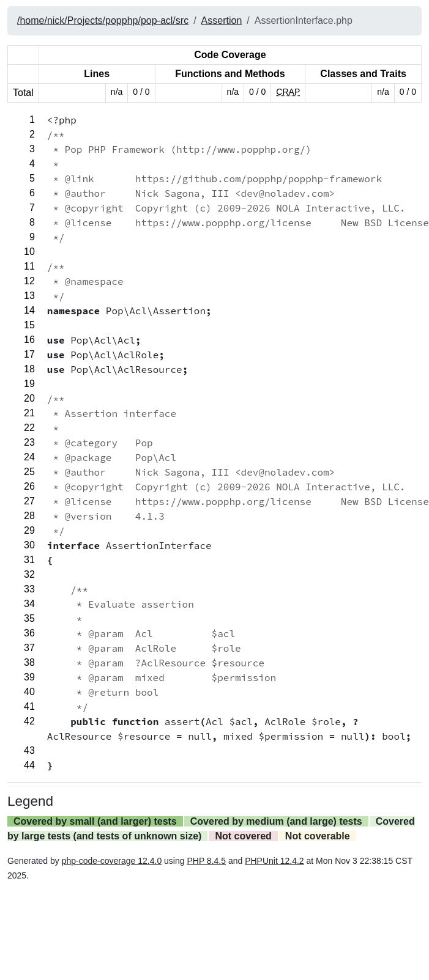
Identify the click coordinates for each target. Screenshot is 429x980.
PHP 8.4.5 (206, 861)
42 (29, 721)
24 (29, 457)
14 (29, 310)
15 (29, 325)
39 (29, 677)
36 (29, 633)
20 (29, 398)
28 (29, 516)
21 (29, 413)
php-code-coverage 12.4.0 (112, 861)
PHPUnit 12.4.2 (274, 861)
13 (29, 296)
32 (29, 574)
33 (29, 589)
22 (29, 428)
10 (29, 252)
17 (29, 354)
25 (29, 472)
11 (29, 266)
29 (29, 530)
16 (29, 340)
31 (29, 560)
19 (29, 384)
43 (29, 750)
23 (29, 442)
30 (29, 545)
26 (29, 486)
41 (29, 706)
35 (29, 618)
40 (29, 692)
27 (29, 501)
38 (29, 662)
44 (29, 765)
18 (29, 369)
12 (29, 281)
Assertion (222, 20)
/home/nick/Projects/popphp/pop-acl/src (103, 20)
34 (29, 604)
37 (29, 648)
